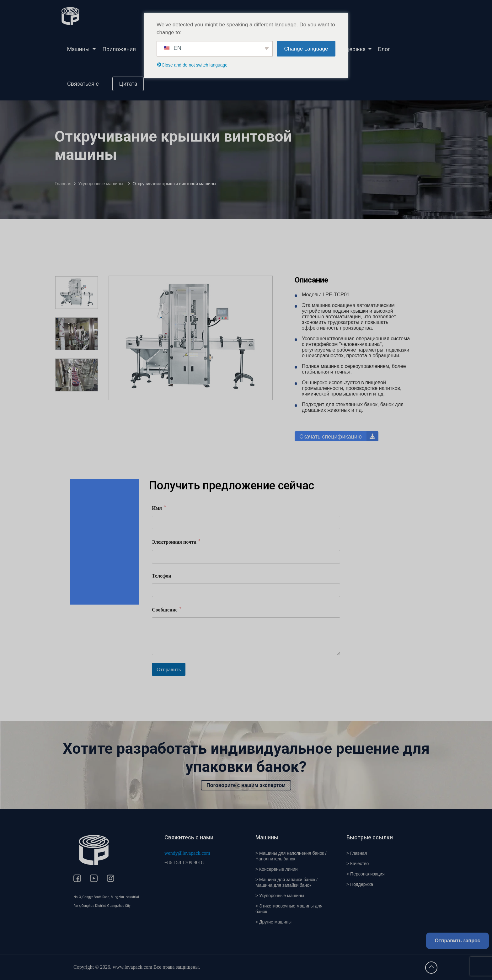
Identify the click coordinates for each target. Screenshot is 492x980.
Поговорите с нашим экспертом (246, 785)
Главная (63, 184)
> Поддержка (360, 884)
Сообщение (167, 609)
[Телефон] (246, 590)
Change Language (306, 49)
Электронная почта (176, 542)
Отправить (169, 669)
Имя (159, 508)
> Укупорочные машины (280, 896)
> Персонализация (366, 874)
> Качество (358, 864)
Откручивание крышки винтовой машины (174, 184)
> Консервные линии (277, 869)
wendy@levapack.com (187, 853)
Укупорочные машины (102, 184)
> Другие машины (273, 922)
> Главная (357, 853)
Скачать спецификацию (339, 436)
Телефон (162, 576)
